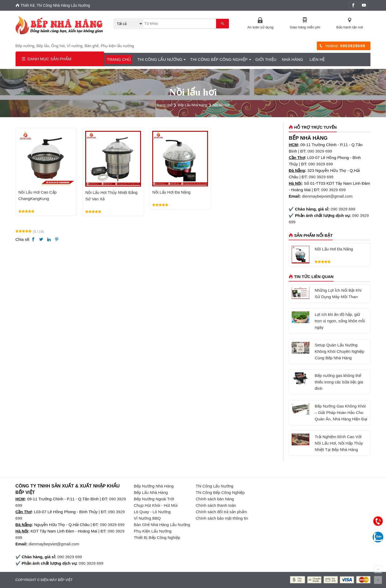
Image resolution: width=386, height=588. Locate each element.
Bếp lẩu (43, 46)
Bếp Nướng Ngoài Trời (154, 499)
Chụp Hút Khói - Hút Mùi (156, 505)
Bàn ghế (92, 46)
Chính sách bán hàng (215, 499)
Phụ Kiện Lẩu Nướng (153, 531)
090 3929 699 (320, 151)
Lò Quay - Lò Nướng (152, 512)
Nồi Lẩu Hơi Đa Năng (171, 192)
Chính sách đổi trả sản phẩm (221, 512)
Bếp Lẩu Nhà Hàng (151, 492)
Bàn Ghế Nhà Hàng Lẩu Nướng (162, 525)
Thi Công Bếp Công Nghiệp (219, 59)
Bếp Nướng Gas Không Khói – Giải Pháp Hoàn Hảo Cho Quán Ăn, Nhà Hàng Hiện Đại (341, 413)
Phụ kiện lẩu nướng (117, 46)
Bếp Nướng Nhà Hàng (154, 486)
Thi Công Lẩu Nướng (160, 59)
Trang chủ (119, 59)
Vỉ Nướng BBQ (147, 518)
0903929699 (353, 46)
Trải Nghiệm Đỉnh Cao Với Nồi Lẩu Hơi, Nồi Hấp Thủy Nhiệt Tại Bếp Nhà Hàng (339, 443)
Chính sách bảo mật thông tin (222, 518)
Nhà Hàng (292, 59)
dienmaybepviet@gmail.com (327, 196)
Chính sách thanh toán (216, 505)
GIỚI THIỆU (266, 59)
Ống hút (58, 46)
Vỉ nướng (75, 46)
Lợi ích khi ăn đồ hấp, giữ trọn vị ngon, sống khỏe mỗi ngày (340, 321)
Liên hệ (317, 59)
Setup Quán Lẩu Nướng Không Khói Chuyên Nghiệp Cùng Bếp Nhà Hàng (339, 351)
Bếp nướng (25, 46)
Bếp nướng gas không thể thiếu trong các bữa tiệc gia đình (339, 382)
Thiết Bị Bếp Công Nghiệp (157, 537)
